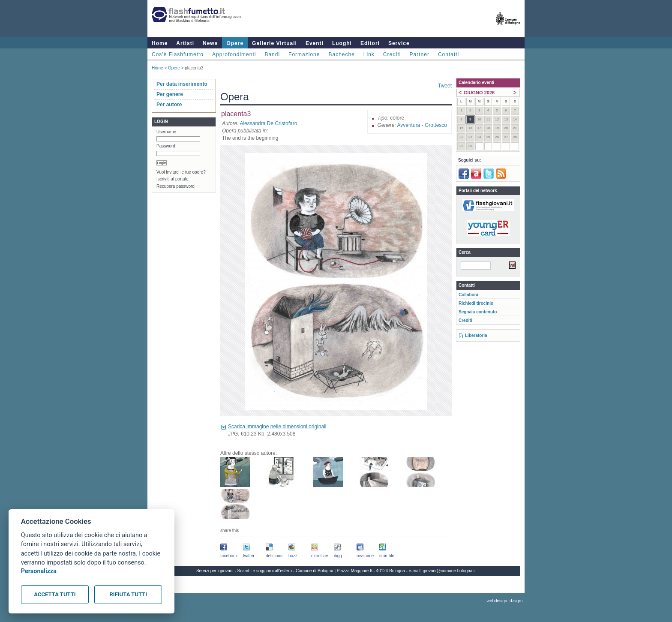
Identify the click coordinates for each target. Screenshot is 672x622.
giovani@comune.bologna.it (450, 571)
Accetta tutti (55, 594)
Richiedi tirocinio (476, 303)
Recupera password (175, 186)
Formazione (304, 54)
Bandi (272, 54)
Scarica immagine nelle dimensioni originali (277, 427)
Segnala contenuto (478, 312)
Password (166, 146)
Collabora (468, 295)
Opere (235, 43)
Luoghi (342, 43)
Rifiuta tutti (128, 594)
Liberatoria (476, 335)
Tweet (445, 86)
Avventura (408, 125)
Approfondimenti (234, 54)
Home (160, 43)
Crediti (392, 54)
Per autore (169, 105)
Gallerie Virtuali (274, 43)
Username (166, 132)
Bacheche (341, 54)
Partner (420, 54)
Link (369, 54)
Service (399, 43)
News (210, 43)
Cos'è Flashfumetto (178, 54)
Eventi (315, 43)
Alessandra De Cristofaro (268, 123)
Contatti (448, 54)
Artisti (185, 43)
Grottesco (436, 125)
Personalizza (39, 571)
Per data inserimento (182, 84)
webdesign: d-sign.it (506, 601)
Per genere (170, 94)
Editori (370, 43)
